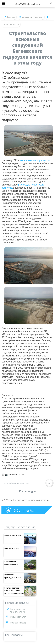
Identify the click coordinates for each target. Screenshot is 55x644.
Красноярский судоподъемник (12, 563)
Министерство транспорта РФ (18, 610)
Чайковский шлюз (13, 535)
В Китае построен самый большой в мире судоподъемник (14, 591)
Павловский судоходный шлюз (13, 576)
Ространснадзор (19, 623)
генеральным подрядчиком (35, 160)
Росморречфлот (18, 617)
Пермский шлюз (12, 548)
